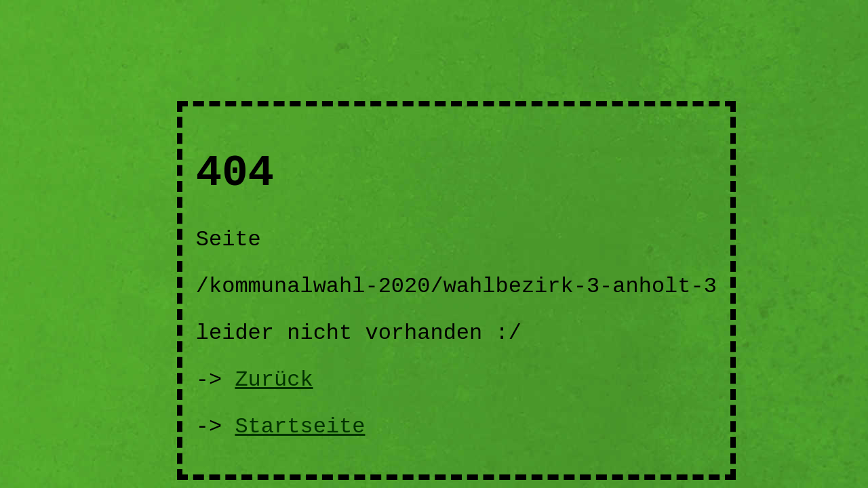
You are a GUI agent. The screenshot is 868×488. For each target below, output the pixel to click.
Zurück (274, 380)
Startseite (300, 427)
